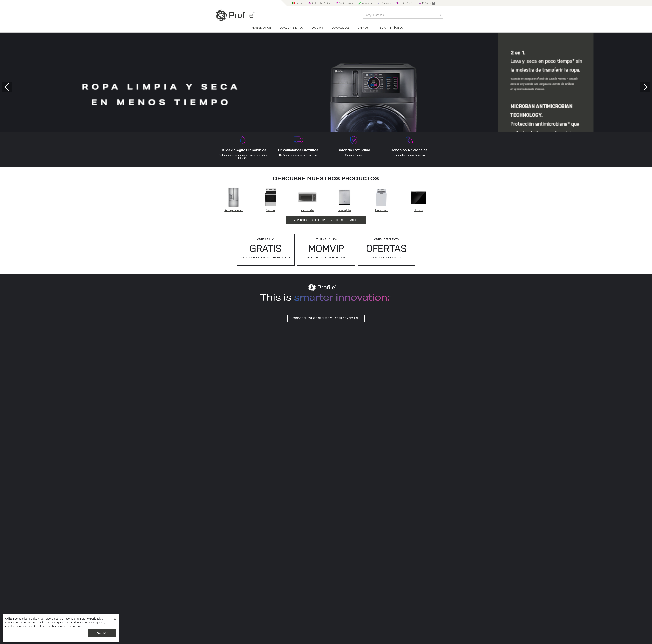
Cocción (317, 28)
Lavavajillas (340, 28)
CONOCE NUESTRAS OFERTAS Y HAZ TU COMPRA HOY (326, 318)
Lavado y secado (291, 28)
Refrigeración (261, 28)
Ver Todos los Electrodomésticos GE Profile (326, 220)
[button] (645, 87)
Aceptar (102, 633)
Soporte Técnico (391, 28)
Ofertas (363, 28)
